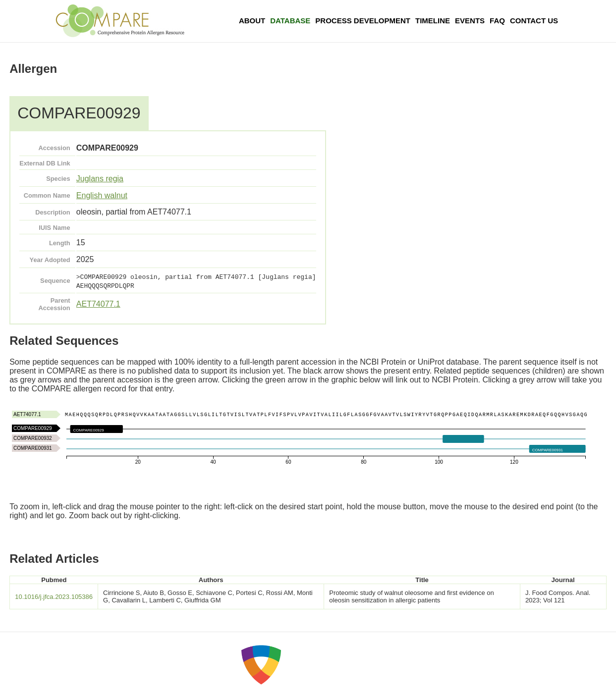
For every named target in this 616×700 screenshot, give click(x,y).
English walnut (102, 195)
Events (470, 21)
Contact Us (534, 21)
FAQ (497, 21)
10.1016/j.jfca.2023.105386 (54, 597)
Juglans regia (100, 179)
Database (290, 21)
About (252, 21)
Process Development (363, 21)
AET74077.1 (98, 304)
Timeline (433, 21)
